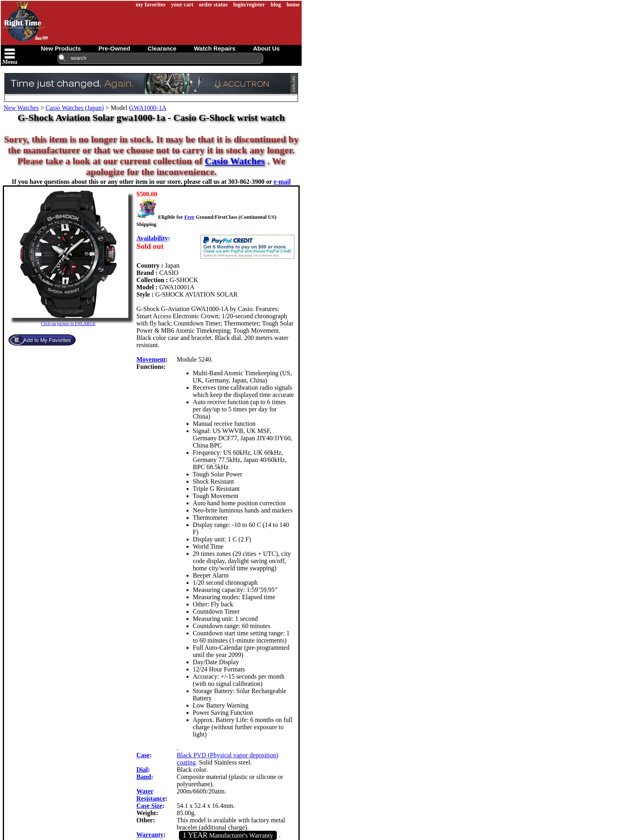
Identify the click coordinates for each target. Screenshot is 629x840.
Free (189, 217)
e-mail (282, 182)
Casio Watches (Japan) (75, 108)
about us (267, 48)
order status (213, 5)
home (293, 5)
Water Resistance (151, 795)
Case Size (149, 806)
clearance (162, 48)
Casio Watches (235, 161)
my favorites (150, 5)
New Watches (21, 108)
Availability (152, 238)
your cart (182, 5)
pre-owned (114, 48)
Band (144, 777)
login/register (249, 5)
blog (276, 5)
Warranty (150, 835)
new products (61, 48)
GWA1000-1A (148, 108)
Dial (142, 770)
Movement (151, 359)
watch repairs (215, 48)
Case (143, 755)
